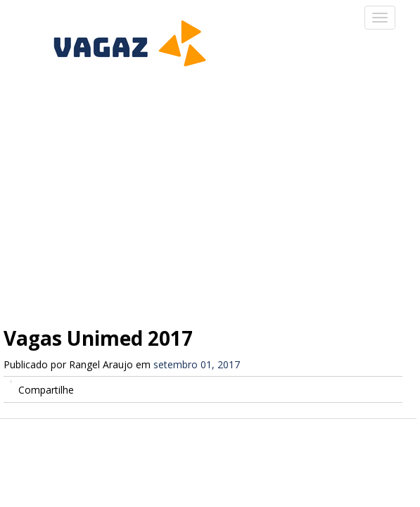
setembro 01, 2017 (197, 364)
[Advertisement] (210, 190)
